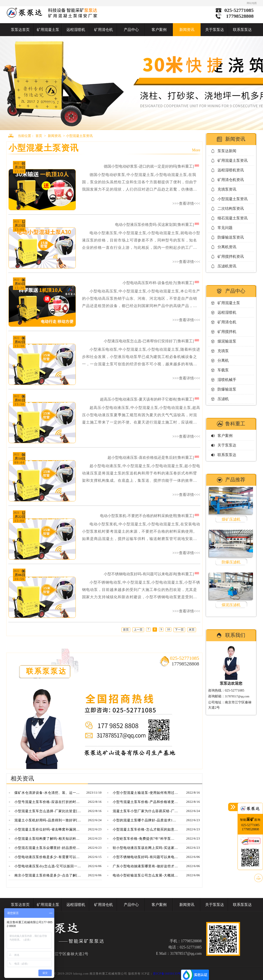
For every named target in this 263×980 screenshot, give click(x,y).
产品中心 (131, 30)
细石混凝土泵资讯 (233, 218)
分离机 (223, 360)
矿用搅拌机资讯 (231, 257)
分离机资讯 (227, 247)
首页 (39, 136)
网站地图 (252, 3)
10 (168, 629)
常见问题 (225, 228)
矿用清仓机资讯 (231, 180)
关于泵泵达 (215, 30)
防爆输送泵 (227, 389)
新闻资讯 (187, 30)
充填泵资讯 (227, 189)
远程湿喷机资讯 (231, 170)
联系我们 (235, 635)
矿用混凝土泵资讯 (233, 161)
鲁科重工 (235, 424)
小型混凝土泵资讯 (79, 136)
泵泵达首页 (20, 30)
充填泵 (223, 351)
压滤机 (223, 399)
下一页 (179, 630)
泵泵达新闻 (227, 151)
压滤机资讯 (227, 266)
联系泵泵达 (242, 30)
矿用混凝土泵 (48, 30)
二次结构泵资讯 (231, 209)
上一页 (138, 630)
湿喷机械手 (227, 380)
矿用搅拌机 (227, 332)
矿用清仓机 (104, 30)
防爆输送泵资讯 (231, 237)
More (196, 150)
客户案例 (159, 30)
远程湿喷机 (76, 30)
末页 (192, 630)
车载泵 (223, 370)
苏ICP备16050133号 (167, 974)
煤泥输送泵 (227, 341)
